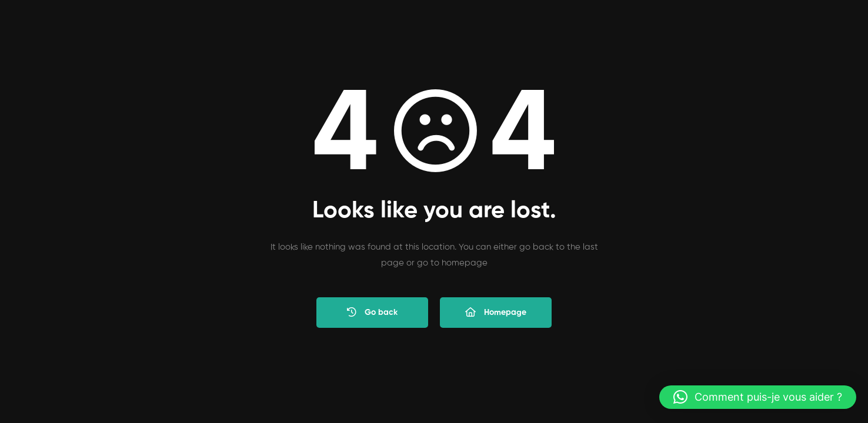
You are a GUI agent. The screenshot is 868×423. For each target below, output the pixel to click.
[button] (758, 397)
